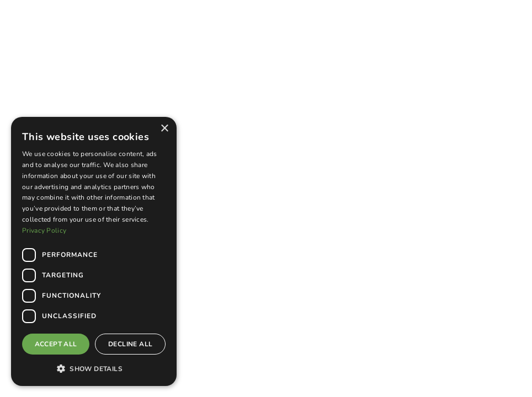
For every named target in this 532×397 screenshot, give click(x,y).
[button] (94, 368)
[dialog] (94, 251)
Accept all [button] (56, 344)
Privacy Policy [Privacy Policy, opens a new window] (44, 230)
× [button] (164, 129)
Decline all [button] (130, 344)
